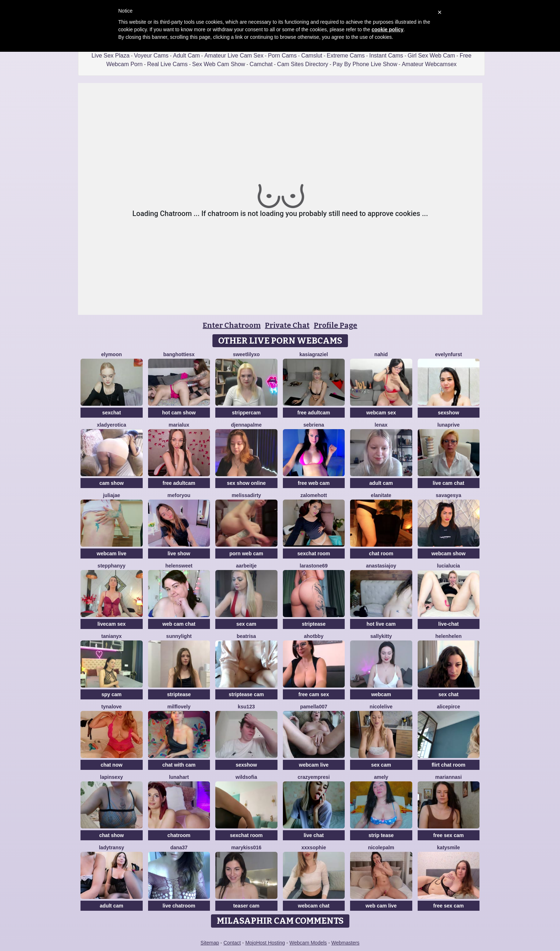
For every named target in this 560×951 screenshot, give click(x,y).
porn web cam (246, 553)
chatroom (179, 835)
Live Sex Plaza (110, 56)
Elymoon (111, 354)
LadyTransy (111, 847)
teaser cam (246, 906)
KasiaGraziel (314, 354)
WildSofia (246, 777)
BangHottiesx (179, 354)
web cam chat (179, 624)
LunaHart (179, 777)
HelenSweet (179, 566)
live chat (314, 835)
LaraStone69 (314, 566)
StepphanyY (111, 566)
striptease (314, 624)
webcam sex (381, 413)
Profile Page (336, 325)
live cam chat (449, 483)
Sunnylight (179, 636)
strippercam (246, 413)
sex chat (449, 694)
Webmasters (345, 943)
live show (179, 553)
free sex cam (448, 835)
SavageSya (448, 495)
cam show (111, 483)
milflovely (179, 707)
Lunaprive (449, 425)
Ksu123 (246, 707)
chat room (381, 553)
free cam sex (314, 694)
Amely (381, 777)
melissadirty (246, 495)
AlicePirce (448, 707)
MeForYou (179, 495)
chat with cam (179, 765)
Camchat (261, 64)
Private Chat (287, 325)
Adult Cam (186, 56)
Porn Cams (282, 56)
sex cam (246, 624)
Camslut (312, 56)
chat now (112, 765)
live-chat (448, 624)
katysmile (449, 847)
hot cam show (179, 413)
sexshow (448, 413)
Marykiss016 (246, 847)
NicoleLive (381, 707)
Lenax (381, 425)
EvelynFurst (448, 354)
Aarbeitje (246, 566)
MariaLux (179, 425)
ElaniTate (381, 495)
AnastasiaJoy (381, 566)
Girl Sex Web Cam (431, 56)
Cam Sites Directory (303, 64)
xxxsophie (314, 847)
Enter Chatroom (232, 325)
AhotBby (314, 636)
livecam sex (112, 624)
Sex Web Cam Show (219, 64)
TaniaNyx (112, 636)
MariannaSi (449, 777)
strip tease (381, 835)
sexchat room (314, 553)
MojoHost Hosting (265, 943)
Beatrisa (246, 636)
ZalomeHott (314, 495)
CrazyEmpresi (314, 777)
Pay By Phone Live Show (365, 64)
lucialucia (449, 566)
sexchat (111, 413)
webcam (381, 694)
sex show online (246, 483)
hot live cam (381, 624)
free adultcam (314, 413)
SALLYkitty (381, 636)
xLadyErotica (111, 425)
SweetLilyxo (246, 354)
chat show (111, 835)
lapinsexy (111, 777)
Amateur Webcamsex (429, 64)
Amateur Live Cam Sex (234, 56)
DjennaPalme (246, 425)
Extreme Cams (346, 56)
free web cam (314, 483)
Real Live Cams (167, 64)
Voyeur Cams (151, 56)
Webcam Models (308, 943)
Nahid (381, 354)
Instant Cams (386, 56)
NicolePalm (381, 847)
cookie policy (388, 29)
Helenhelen (448, 636)
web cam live (381, 906)
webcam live (112, 553)
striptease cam (246, 694)
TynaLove (112, 707)
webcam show (448, 553)
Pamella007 (314, 707)
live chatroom (179, 906)
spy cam (111, 694)
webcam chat (314, 906)
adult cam (381, 483)
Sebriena (314, 425)
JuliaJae (112, 495)
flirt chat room (449, 765)
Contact (232, 943)
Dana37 (179, 847)
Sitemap (210, 943)
